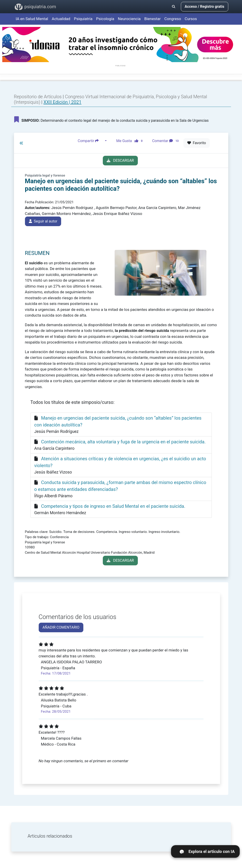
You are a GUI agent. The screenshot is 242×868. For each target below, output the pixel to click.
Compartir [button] (91, 141)
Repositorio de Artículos (38, 97)
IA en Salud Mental (32, 19)
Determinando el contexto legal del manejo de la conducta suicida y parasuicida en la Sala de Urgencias (111, 119)
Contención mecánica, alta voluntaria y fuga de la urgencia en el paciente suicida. (123, 442)
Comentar (166, 141)
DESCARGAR (120, 160)
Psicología (105, 19)
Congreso (173, 19)
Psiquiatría (83, 19)
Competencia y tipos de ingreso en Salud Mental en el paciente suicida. (113, 506)
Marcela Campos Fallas (61, 738)
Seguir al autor (43, 221)
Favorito (197, 143)
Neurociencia (129, 19)
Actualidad (61, 19)
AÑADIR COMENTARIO (61, 627)
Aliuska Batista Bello (59, 700)
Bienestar (152, 19)
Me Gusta (131, 141)
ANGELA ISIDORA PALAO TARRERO (72, 662)
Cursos (191, 19)
